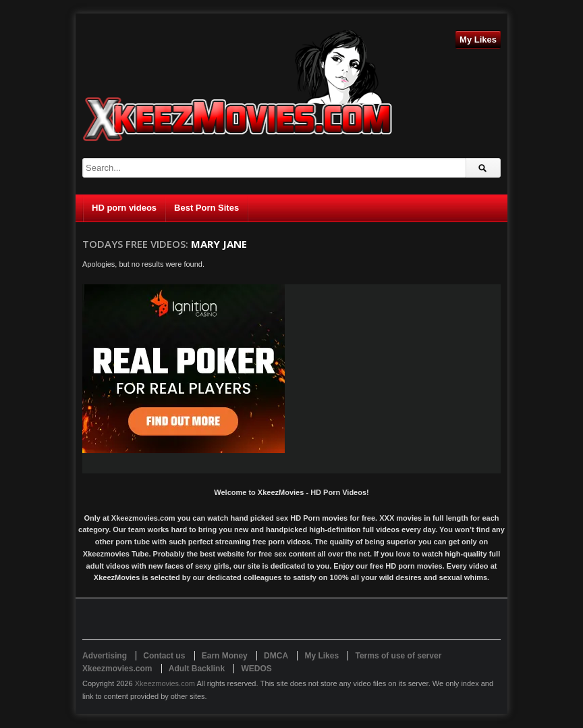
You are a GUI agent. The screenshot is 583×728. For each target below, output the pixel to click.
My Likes (478, 40)
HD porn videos (124, 208)
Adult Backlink (197, 669)
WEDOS (256, 669)
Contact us (164, 656)
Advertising (105, 656)
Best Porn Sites (206, 208)
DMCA (276, 656)
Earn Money (225, 656)
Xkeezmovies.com (165, 683)
